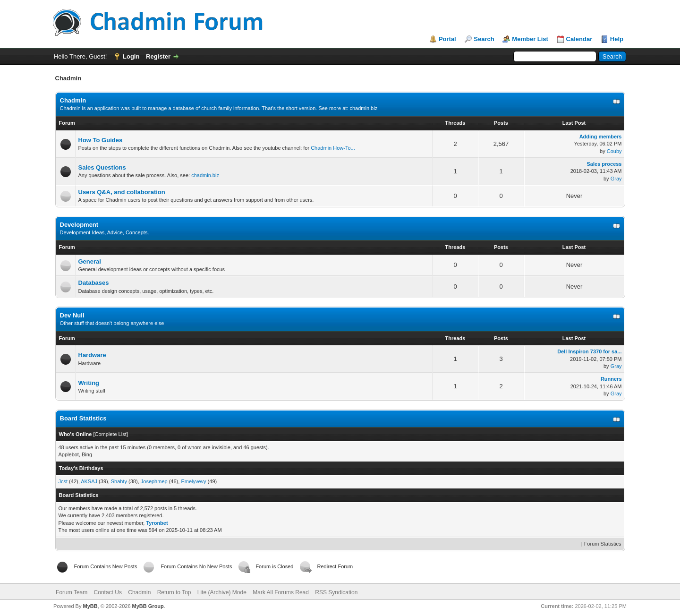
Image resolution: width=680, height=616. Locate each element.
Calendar (579, 39)
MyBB (90, 606)
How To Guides (101, 140)
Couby (614, 151)
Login (131, 56)
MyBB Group (148, 606)
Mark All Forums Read (281, 592)
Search (484, 39)
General (90, 261)
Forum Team (72, 592)
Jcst (63, 481)
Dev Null (72, 315)
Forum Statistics (603, 544)
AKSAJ (89, 481)
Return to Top (174, 592)
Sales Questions (102, 167)
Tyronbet (157, 523)
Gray (616, 179)
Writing (89, 383)
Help (617, 39)
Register (158, 56)
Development (79, 225)
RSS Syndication (336, 592)
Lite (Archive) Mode (222, 592)
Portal (447, 39)
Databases (94, 283)
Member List (530, 39)
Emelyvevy (193, 481)
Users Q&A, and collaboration (122, 192)
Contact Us (108, 592)
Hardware (92, 355)
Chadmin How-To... (333, 148)
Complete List (110, 434)
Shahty (119, 481)
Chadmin (73, 100)
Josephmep (154, 481)
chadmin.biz (363, 108)
